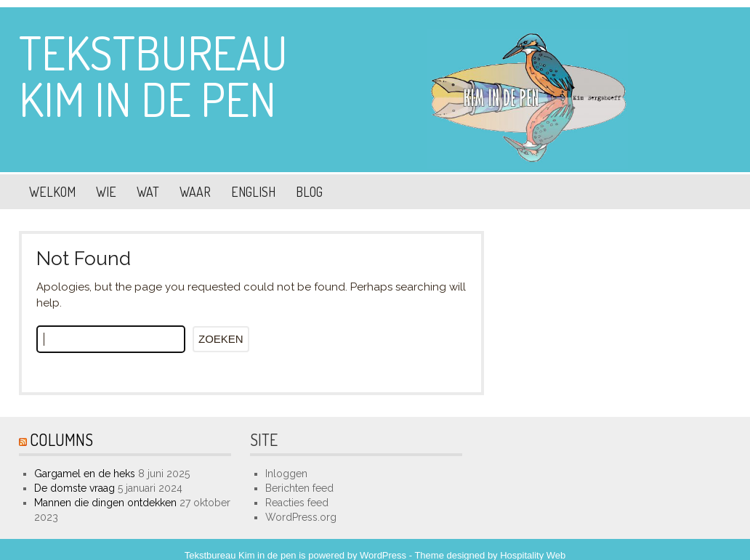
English (253, 192)
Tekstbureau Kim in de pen (153, 75)
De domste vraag (74, 488)
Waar (195, 192)
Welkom (52, 192)
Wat (148, 192)
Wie (106, 192)
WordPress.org (301, 517)
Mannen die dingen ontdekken (105, 503)
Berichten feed (299, 488)
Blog (309, 192)
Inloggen (286, 474)
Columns (61, 439)
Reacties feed (297, 503)
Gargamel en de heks (85, 474)
